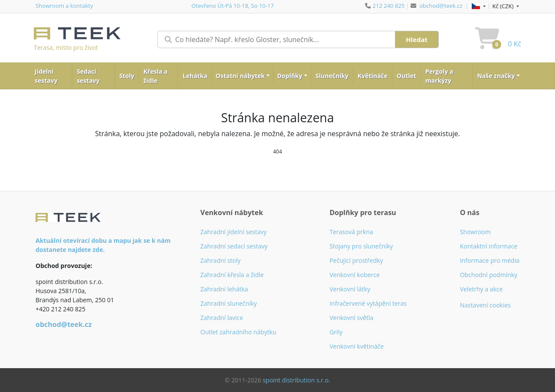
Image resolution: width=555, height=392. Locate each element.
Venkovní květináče (357, 346)
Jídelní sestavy (46, 76)
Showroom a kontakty (64, 6)
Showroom (475, 232)
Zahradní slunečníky (229, 303)
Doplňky (290, 76)
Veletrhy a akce (482, 289)
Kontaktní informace (489, 246)
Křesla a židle (156, 76)
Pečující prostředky (356, 260)
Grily (336, 332)
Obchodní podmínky (489, 275)
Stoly (127, 76)
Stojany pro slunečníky (361, 246)
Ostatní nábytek (240, 76)
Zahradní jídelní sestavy (233, 232)
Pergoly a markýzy (439, 76)
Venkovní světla (351, 318)
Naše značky (496, 76)
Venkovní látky (350, 289)
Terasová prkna (351, 232)
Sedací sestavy (88, 76)
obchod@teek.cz (441, 6)
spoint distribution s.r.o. (297, 380)
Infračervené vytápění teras (368, 303)
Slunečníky (332, 76)
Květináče (373, 76)
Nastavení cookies (485, 305)
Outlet (406, 76)
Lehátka (195, 76)
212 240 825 (388, 6)
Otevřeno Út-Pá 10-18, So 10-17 (232, 6)
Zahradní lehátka (224, 289)
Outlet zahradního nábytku (238, 332)
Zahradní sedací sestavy (234, 246)
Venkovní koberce (355, 275)
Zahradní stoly (220, 260)
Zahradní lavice (222, 318)
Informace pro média (490, 260)
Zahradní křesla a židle (232, 275)
